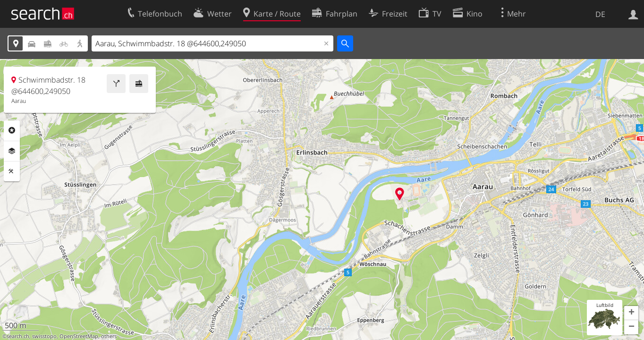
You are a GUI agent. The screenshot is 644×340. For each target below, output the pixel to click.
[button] (631, 313)
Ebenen (12, 151)
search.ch (18, 336)
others (109, 336)
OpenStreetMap (79, 336)
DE (600, 14)
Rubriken (12, 130)
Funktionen (12, 171)
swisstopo (44, 336)
